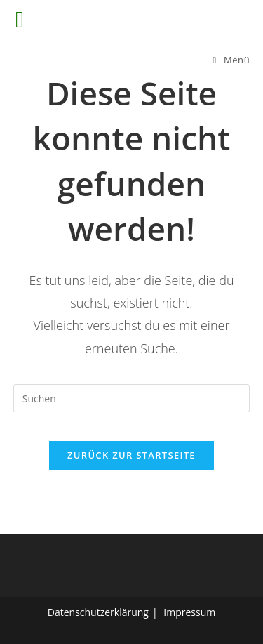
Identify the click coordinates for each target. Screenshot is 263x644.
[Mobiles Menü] (232, 60)
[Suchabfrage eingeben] (132, 398)
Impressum (189, 612)
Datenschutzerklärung (98, 612)
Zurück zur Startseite (131, 455)
